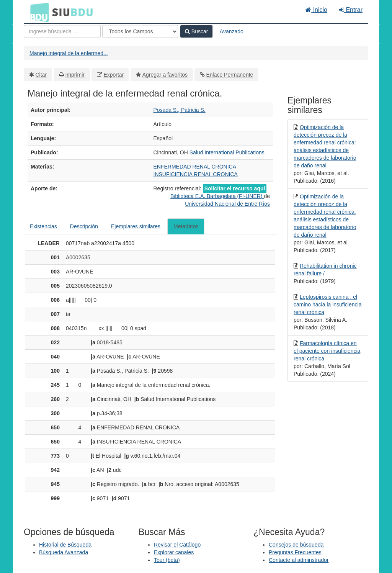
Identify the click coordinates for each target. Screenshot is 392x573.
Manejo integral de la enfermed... (69, 53)
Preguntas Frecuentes (295, 552)
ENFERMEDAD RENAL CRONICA (195, 167)
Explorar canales (174, 552)
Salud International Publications (227, 152)
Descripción (84, 226)
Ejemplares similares (136, 226)
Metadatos (186, 226)
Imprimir (75, 75)
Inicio (316, 10)
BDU (38, 12)
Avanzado (232, 31)
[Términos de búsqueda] (62, 31)
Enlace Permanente (229, 75)
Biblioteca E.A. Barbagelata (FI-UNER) (217, 196)
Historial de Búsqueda (65, 545)
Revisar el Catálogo (177, 545)
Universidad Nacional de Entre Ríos (227, 204)
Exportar (114, 75)
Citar (41, 75)
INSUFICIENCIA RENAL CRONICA (196, 174)
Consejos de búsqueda (296, 545)
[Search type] (140, 31)
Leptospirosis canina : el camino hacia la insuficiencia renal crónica (327, 305)
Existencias (43, 226)
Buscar (196, 31)
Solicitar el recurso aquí (235, 188)
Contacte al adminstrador (299, 560)
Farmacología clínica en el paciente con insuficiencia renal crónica (327, 351)
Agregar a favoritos (165, 75)
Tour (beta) (167, 560)
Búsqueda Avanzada (64, 552)
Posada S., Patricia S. (180, 110)
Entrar (351, 10)
